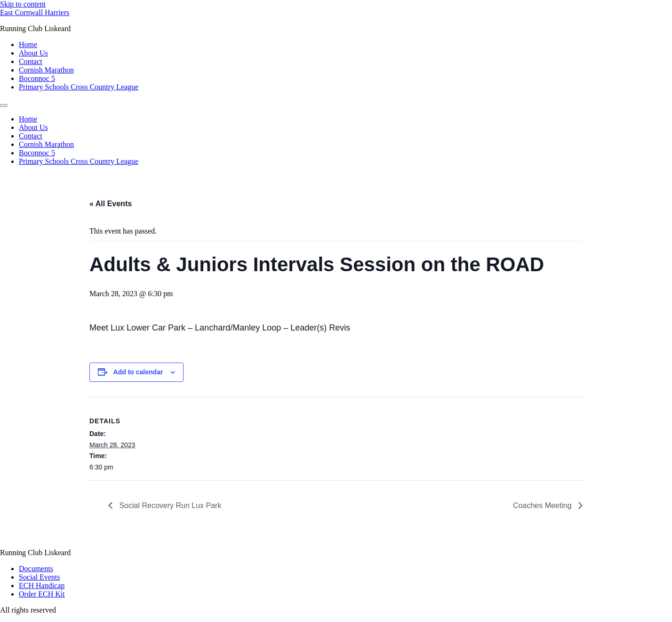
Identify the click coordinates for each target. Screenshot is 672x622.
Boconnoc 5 (37, 78)
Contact (31, 61)
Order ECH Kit (42, 594)
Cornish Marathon (46, 70)
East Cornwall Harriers (35, 12)
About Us (33, 53)
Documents (36, 569)
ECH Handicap (42, 586)
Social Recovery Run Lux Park (169, 505)
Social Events (40, 577)
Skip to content (23, 4)
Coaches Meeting (543, 505)
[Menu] (4, 105)
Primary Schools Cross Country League (79, 87)
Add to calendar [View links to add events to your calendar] (138, 372)
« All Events (111, 204)
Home (28, 44)
